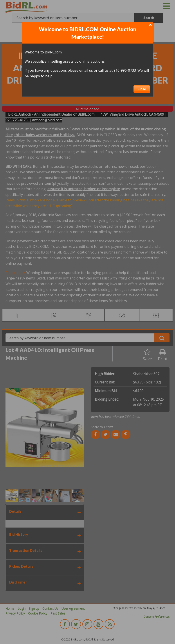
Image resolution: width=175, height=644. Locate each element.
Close (142, 89)
